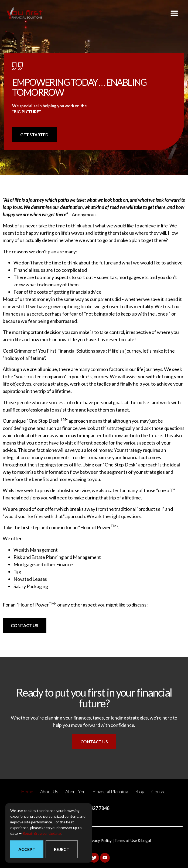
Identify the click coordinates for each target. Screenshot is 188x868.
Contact (159, 792)
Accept (27, 849)
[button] (174, 13)
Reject (62, 849)
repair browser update (42, 833)
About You (75, 792)
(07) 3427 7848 (94, 808)
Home (27, 792)
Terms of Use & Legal (133, 840)
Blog (140, 792)
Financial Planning (110, 792)
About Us (49, 792)
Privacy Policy (99, 840)
